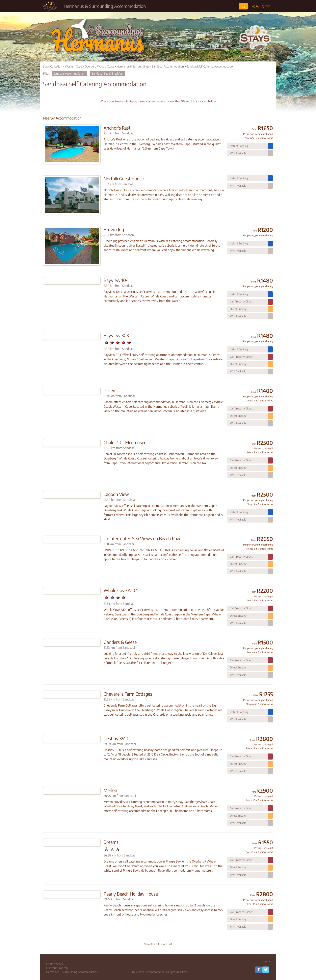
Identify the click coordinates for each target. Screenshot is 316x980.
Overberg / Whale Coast (99, 66)
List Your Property (57, 968)
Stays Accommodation (151, 972)
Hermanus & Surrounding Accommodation (72, 972)
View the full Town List (158, 944)
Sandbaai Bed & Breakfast (108, 73)
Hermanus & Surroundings (133, 66)
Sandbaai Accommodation (168, 66)
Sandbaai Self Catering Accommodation (210, 66)
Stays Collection (53, 66)
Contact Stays (54, 964)
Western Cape (73, 66)
